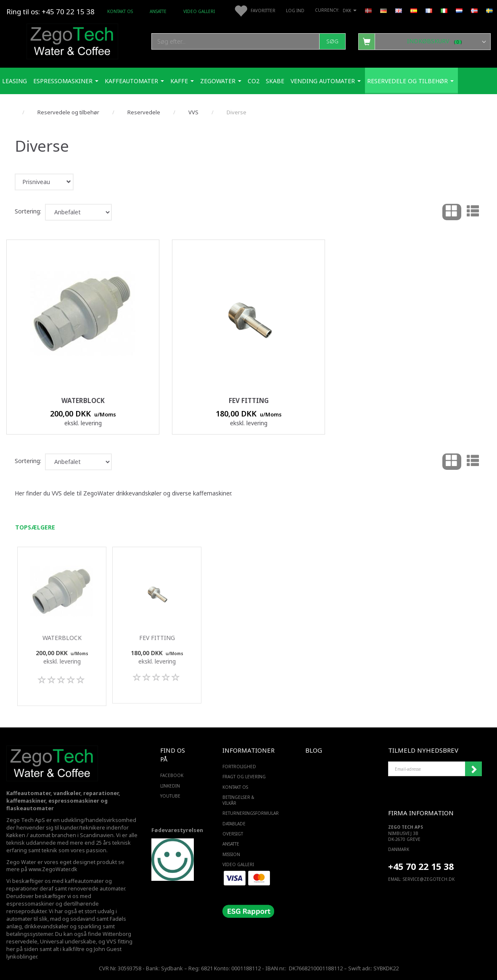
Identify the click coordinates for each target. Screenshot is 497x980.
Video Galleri (199, 11)
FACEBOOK (172, 775)
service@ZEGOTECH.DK (429, 879)
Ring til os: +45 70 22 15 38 (50, 12)
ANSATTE (158, 11)
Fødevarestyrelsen (177, 830)
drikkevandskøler (46, 926)
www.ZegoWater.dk (53, 869)
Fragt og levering (244, 777)
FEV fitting (249, 401)
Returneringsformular (247, 813)
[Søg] (332, 41)
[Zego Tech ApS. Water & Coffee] (72, 40)
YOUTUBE (170, 796)
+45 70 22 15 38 (421, 866)
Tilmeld (473, 769)
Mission (231, 854)
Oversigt (233, 834)
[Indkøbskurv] (424, 41)
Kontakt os (120, 11)
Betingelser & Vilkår (238, 800)
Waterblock (83, 401)
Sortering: (28, 211)
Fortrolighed (239, 767)
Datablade (234, 824)
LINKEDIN (170, 786)
